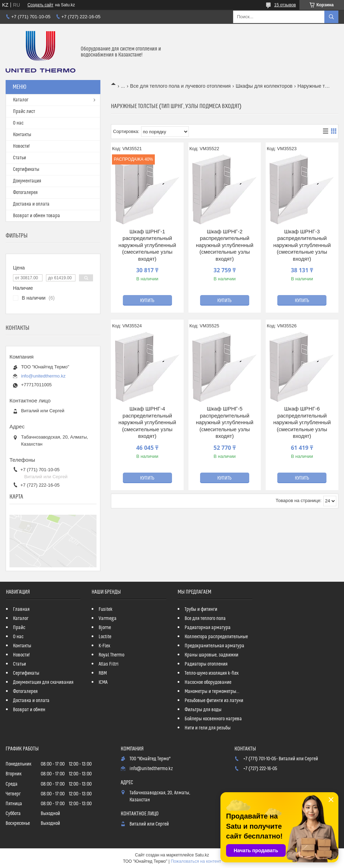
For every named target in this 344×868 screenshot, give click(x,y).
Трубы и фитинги (201, 609)
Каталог (21, 100)
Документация (27, 181)
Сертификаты (26, 169)
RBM (103, 673)
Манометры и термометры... (212, 692)
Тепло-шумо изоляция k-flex (212, 673)
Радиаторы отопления (206, 664)
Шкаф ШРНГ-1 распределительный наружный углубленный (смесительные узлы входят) (147, 245)
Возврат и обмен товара (37, 216)
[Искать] (331, 17)
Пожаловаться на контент (196, 861)
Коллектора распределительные (216, 637)
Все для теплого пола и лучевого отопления (181, 86)
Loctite (105, 637)
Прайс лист (24, 112)
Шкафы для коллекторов (264, 86)
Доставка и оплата (31, 204)
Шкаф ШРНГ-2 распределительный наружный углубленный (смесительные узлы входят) (225, 245)
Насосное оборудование (208, 682)
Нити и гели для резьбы (208, 728)
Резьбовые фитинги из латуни (214, 701)
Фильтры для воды (203, 710)
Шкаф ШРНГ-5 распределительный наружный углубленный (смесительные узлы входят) (225, 422)
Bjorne (105, 628)
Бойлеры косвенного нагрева (213, 719)
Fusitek (106, 609)
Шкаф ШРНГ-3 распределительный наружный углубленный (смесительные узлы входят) (302, 245)
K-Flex (104, 646)
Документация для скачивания (43, 682)
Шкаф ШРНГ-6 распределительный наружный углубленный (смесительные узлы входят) (302, 422)
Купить (147, 301)
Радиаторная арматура (208, 628)
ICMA (103, 682)
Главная (21, 609)
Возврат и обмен (29, 710)
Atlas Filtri (109, 664)
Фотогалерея (25, 193)
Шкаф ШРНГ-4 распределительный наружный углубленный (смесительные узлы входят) (147, 422)
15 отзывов (285, 5)
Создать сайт (40, 5)
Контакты (22, 135)
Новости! (21, 146)
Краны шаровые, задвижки (211, 655)
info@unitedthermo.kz (43, 376)
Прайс (19, 628)
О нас (18, 123)
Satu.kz (202, 855)
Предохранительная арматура (214, 646)
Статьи (19, 158)
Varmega (108, 619)
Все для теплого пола (205, 619)
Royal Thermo (111, 655)
